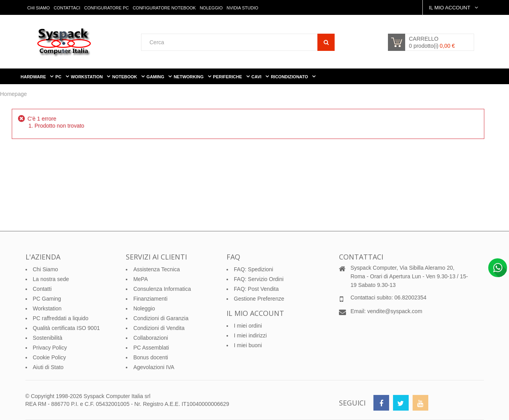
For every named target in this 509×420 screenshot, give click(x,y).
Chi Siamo (39, 8)
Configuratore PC (107, 8)
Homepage (14, 94)
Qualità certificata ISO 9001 (66, 328)
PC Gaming (47, 299)
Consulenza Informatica (162, 289)
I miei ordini (248, 326)
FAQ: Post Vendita (256, 289)
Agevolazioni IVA (154, 367)
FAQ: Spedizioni (254, 269)
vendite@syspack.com (395, 311)
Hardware (34, 77)
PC (59, 77)
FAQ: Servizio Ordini (259, 279)
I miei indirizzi (250, 335)
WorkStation (88, 77)
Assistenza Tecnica (157, 269)
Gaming (156, 77)
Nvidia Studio (242, 8)
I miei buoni (248, 345)
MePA (140, 279)
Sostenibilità (48, 338)
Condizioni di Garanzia (161, 318)
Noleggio (211, 8)
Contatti (42, 289)
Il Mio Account (450, 8)
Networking (189, 77)
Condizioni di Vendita (159, 328)
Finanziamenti (150, 299)
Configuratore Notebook (164, 8)
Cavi (257, 77)
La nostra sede (51, 279)
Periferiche (228, 77)
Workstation (47, 308)
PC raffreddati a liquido (61, 318)
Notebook (125, 77)
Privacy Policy (50, 348)
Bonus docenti (151, 357)
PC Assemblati (151, 348)
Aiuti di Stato (48, 367)
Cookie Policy (50, 357)
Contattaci (67, 8)
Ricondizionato (290, 77)
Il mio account (255, 313)
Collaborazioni (151, 338)
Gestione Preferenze (259, 299)
